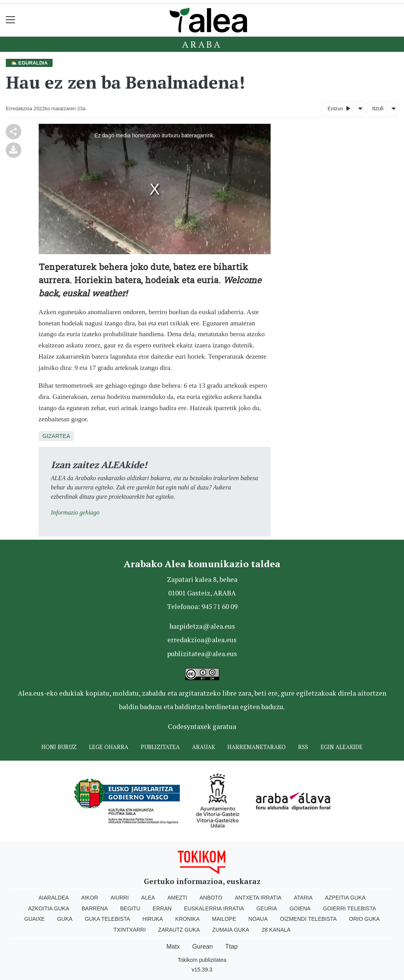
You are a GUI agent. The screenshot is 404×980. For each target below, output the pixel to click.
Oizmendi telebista (308, 919)
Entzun (339, 108)
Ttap (232, 947)
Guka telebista (107, 919)
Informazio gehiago (75, 512)
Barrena (95, 908)
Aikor (90, 898)
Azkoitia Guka (49, 908)
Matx (173, 947)
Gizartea (56, 436)
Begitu (130, 908)
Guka (65, 919)
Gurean (202, 947)
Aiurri (120, 898)
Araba (202, 44)
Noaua (258, 919)
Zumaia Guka (231, 930)
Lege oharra (109, 747)
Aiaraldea (54, 898)
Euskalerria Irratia (214, 908)
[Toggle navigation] (11, 20)
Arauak (204, 747)
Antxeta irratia (258, 898)
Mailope (224, 919)
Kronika (187, 919)
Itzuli (378, 108)
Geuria (267, 908)
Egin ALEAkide (342, 747)
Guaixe (35, 919)
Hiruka (153, 919)
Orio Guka (364, 919)
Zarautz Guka (179, 930)
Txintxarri (130, 930)
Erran (162, 908)
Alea (148, 898)
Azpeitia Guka (345, 898)
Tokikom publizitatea (202, 960)
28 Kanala (276, 930)
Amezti (177, 898)
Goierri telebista (349, 908)
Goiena (300, 908)
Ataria (303, 898)
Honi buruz (59, 747)
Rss (303, 747)
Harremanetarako (257, 747)
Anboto (211, 898)
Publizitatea (160, 747)
